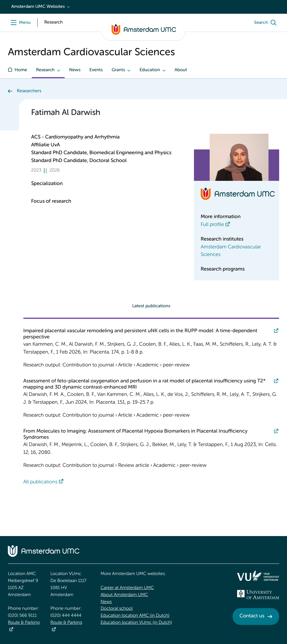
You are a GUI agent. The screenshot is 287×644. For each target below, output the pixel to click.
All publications (40, 482)
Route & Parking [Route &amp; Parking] (24, 623)
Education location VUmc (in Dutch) (136, 623)
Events (96, 70)
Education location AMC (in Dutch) (135, 616)
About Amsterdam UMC (124, 595)
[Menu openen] (19, 23)
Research (45, 70)
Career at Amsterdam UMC (127, 588)
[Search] (267, 23)
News (75, 70)
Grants (118, 70)
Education (150, 70)
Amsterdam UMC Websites (38, 7)
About (181, 70)
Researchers (29, 91)
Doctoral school (117, 609)
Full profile (212, 225)
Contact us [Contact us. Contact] (252, 616)
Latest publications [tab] (151, 306)
